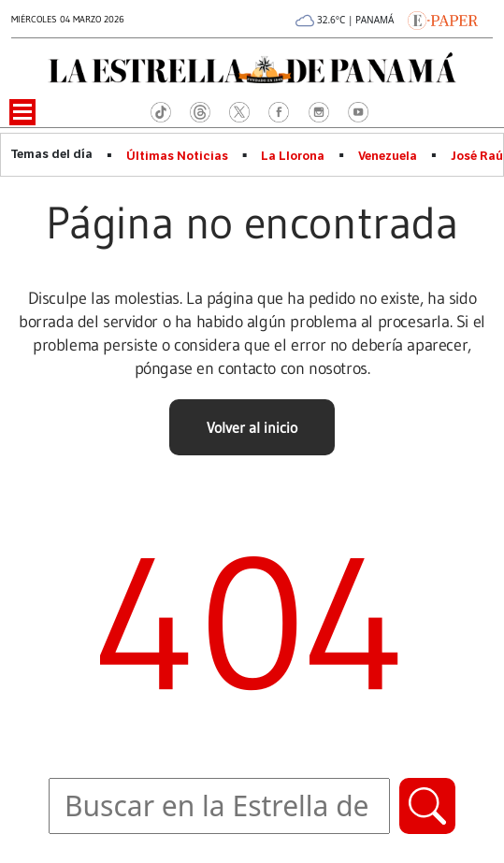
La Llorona (293, 156)
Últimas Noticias (177, 156)
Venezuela (388, 156)
